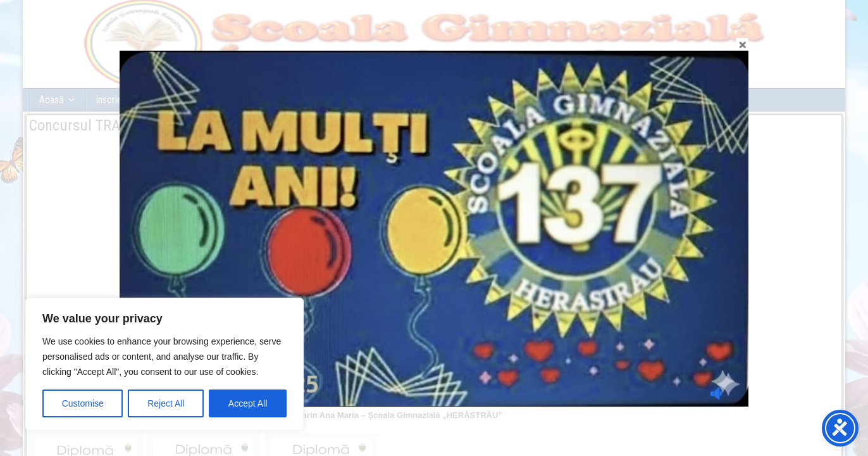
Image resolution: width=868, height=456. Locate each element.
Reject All (166, 403)
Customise (83, 403)
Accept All (248, 403)
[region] (164, 364)
